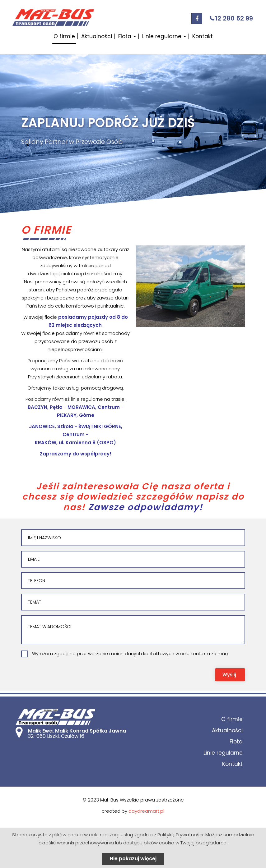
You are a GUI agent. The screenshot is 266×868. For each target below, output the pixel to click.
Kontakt (203, 36)
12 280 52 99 (234, 18)
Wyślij (229, 675)
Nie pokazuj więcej (133, 859)
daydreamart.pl (146, 811)
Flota (127, 36)
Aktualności (97, 36)
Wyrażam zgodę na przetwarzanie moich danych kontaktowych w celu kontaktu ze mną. (130, 654)
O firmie (64, 36)
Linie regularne (164, 36)
